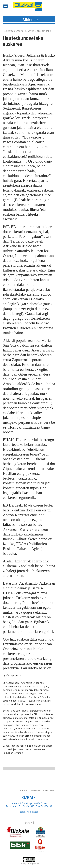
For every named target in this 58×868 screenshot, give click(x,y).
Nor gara (24, 790)
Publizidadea (49, 790)
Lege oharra (35, 790)
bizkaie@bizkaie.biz (29, 812)
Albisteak (30, 20)
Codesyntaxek (26, 863)
